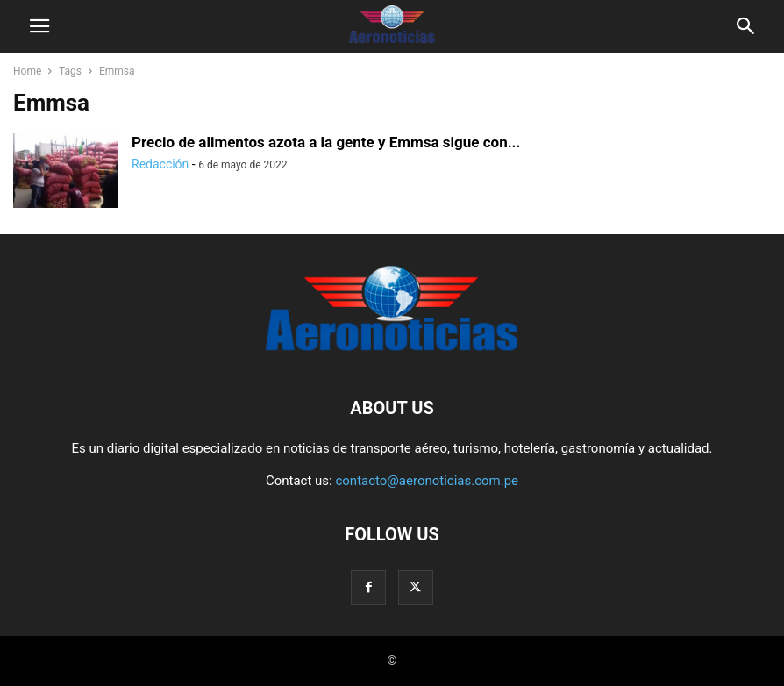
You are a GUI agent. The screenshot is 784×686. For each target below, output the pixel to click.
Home (27, 71)
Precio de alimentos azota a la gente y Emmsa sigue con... (326, 142)
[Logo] (392, 354)
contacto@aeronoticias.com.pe (427, 481)
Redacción (160, 164)
